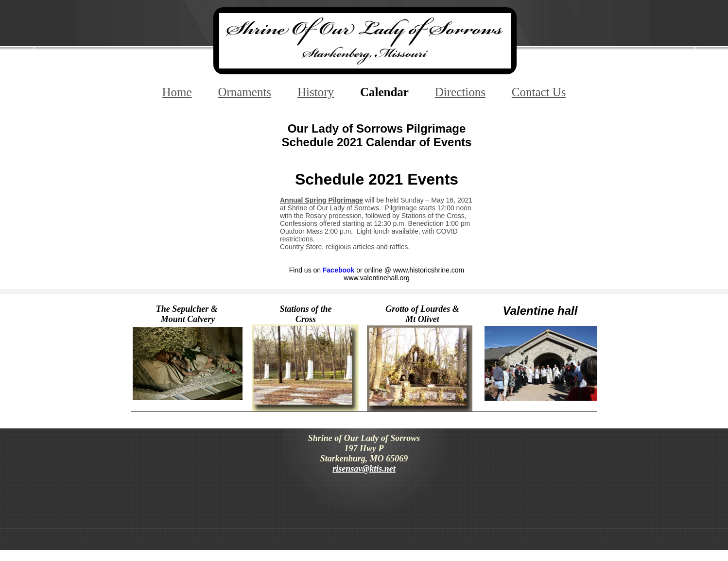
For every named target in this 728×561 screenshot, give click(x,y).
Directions (460, 92)
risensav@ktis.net (364, 469)
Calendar (384, 92)
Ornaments (244, 92)
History (316, 92)
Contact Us (539, 92)
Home (177, 92)
